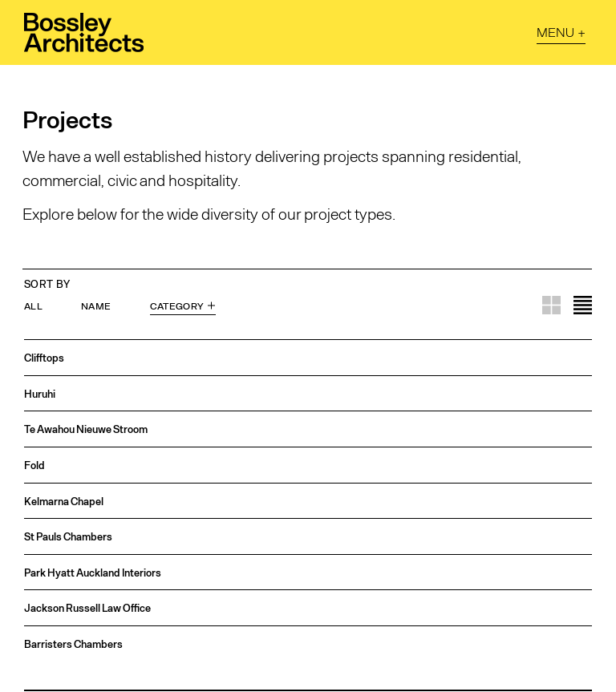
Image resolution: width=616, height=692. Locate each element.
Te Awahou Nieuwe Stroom (86, 429)
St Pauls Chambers (68, 537)
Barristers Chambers (73, 644)
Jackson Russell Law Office (87, 608)
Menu (555, 32)
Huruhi (40, 394)
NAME (96, 306)
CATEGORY (177, 306)
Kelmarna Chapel (64, 502)
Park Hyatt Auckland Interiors (93, 573)
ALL (33, 306)
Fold (34, 465)
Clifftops (44, 358)
